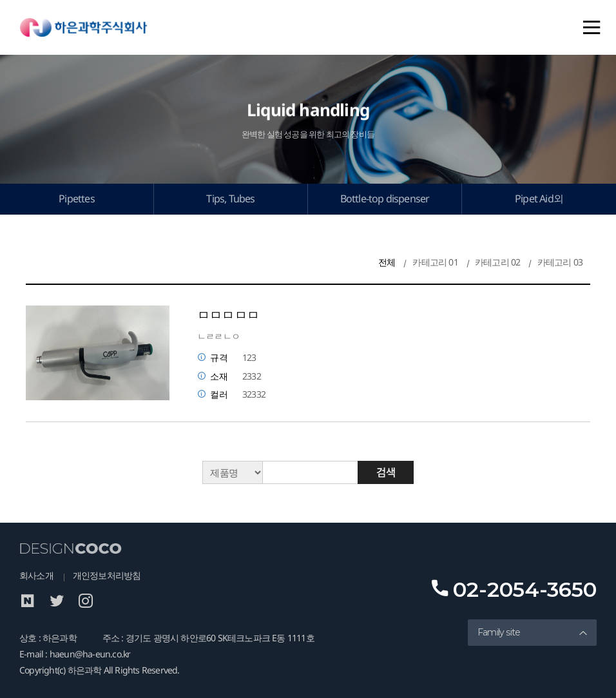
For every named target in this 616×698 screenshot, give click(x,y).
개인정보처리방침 (107, 575)
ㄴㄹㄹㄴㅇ (218, 336)
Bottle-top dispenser (385, 199)
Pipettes (77, 199)
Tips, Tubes (230, 199)
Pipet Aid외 (539, 199)
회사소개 (36, 575)
